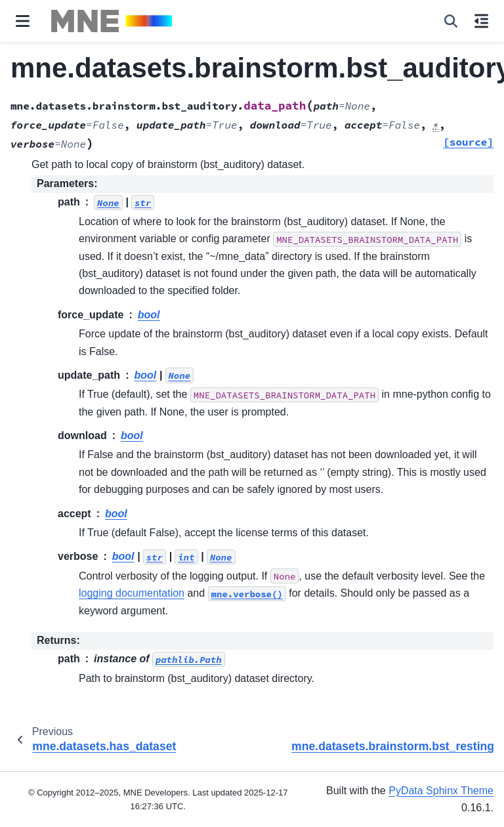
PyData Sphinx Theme (441, 791)
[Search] (451, 21)
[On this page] (481, 21)
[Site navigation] (23, 21)
